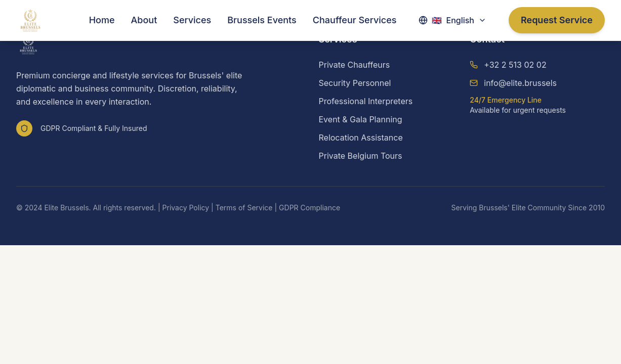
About (144, 20)
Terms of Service (244, 208)
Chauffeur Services (355, 20)
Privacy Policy (186, 208)
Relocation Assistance (361, 138)
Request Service (557, 20)
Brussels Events (262, 20)
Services (192, 20)
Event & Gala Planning (361, 119)
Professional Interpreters (366, 101)
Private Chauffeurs (355, 65)
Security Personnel (355, 83)
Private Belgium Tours (361, 156)
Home (102, 20)
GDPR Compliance (309, 208)
